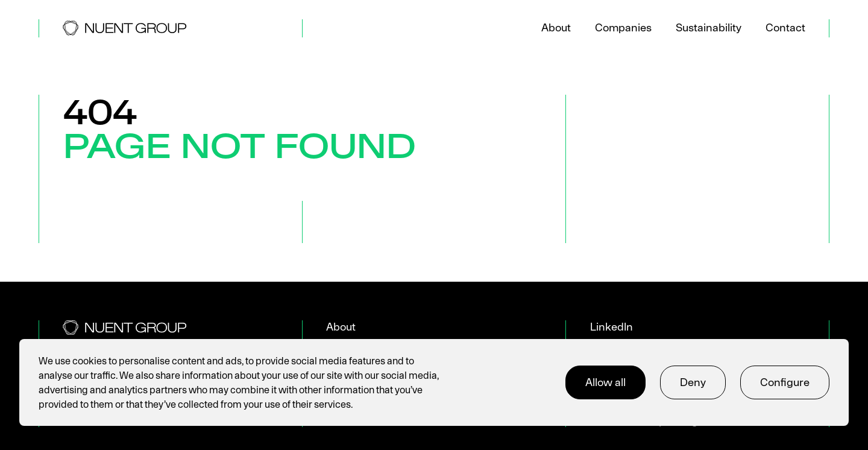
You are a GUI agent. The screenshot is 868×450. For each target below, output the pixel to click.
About (556, 27)
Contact (785, 27)
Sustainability (709, 27)
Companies (623, 27)
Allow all (605, 382)
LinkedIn (612, 327)
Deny (693, 382)
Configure (785, 382)
